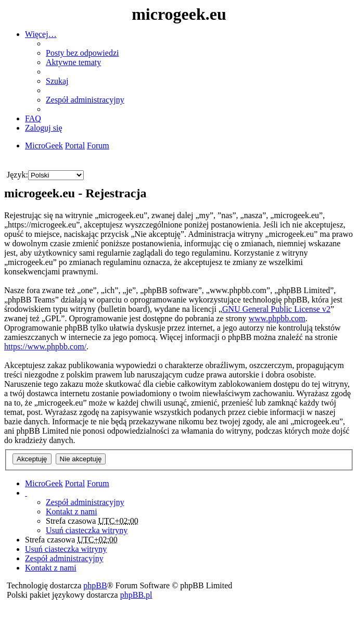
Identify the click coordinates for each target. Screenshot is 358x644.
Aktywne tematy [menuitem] (73, 62)
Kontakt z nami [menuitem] (72, 512)
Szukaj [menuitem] (57, 81)
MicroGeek (44, 483)
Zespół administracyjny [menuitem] (85, 100)
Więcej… (41, 34)
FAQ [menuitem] (33, 118)
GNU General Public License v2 (276, 309)
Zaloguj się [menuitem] (44, 128)
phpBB (95, 585)
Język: (17, 175)
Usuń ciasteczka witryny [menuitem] (87, 530)
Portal (75, 146)
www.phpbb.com (277, 318)
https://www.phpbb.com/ (45, 346)
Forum (98, 483)
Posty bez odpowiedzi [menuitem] (82, 53)
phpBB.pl (136, 595)
